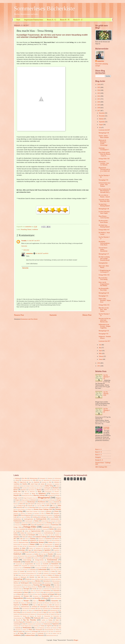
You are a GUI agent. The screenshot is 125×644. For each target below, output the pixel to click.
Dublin (43, 511)
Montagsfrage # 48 (104, 209)
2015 (99, 366)
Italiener (31, 548)
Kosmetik (16, 558)
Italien (24, 548)
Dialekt (40, 508)
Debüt (59, 506)
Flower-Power (42, 523)
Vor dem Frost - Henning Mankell (104, 205)
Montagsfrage (18, 579)
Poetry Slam (37, 594)
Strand (40, 612)
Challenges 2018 (40, 504)
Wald (55, 626)
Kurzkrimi (38, 564)
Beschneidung (48, 492)
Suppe (45, 612)
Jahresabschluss (47, 548)
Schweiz (33, 608)
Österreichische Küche (51, 635)
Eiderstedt (16, 513)
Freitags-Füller (30, 527)
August (101, 125)
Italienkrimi (38, 548)
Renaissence (18, 601)
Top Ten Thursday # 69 (106, 410)
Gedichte (51, 529)
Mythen (23, 581)
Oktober (101, 119)
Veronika (24, 241)
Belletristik (32, 492)
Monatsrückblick (55, 577)
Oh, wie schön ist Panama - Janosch (104, 196)
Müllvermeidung (56, 581)
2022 (99, 96)
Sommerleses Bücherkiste (44, 8)
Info (25, 546)
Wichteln (54, 628)
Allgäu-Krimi (23, 482)
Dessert (26, 508)
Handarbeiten (49, 539)
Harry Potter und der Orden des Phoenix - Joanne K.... (104, 154)
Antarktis (16, 486)
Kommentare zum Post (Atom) (29, 319)
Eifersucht (23, 513)
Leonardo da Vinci (18, 568)
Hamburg (33, 539)
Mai (100, 348)
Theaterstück (56, 616)
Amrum (42, 484)
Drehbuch (29, 509)
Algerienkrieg (47, 480)
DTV (48, 506)
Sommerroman (38, 610)
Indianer (15, 546)
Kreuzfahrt (36, 558)
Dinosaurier (46, 508)
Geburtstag (45, 529)
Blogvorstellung (25, 500)
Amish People (34, 484)
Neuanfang (24, 229)
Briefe (17, 502)
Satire (51, 605)
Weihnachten (27, 628)
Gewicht (57, 533)
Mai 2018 (26, 575)
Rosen (29, 603)
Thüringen (46, 618)
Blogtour (17, 500)
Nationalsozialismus (37, 583)
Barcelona (23, 490)
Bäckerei (15, 504)
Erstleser (28, 517)
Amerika (25, 484)
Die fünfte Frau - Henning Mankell (104, 226)
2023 (99, 93)
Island (57, 546)
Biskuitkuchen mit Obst (27, 495)
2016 (99, 363)
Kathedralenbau (46, 552)
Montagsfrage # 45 (104, 331)
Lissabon (22, 571)
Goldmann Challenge (41, 537)
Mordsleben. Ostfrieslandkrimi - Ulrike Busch (104, 243)
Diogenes (53, 507)
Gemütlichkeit (30, 533)
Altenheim (44, 482)
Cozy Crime (37, 506)
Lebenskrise (32, 566)
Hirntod (15, 543)
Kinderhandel (29, 554)
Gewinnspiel (32, 535)
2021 (99, 99)
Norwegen (26, 589)
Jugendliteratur (17, 552)
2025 (99, 87)
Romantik (16, 603)
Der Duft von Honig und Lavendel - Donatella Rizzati (104, 259)
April (101, 351)
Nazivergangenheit (18, 585)
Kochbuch (40, 556)
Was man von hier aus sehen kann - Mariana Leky (105, 320)
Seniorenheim (56, 608)
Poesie (31, 594)
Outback (33, 593)
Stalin (23, 612)
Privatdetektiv (17, 596)
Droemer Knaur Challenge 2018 (43, 509)
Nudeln (40, 589)
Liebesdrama (33, 570)
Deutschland (33, 508)
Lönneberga (53, 573)
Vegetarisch (55, 624)
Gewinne (23, 535)
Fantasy (37, 521)
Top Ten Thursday (30, 620)
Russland (41, 603)
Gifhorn (47, 535)
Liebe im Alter (17, 570)
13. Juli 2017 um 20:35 (33, 241)
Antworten (24, 246)
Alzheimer (56, 482)
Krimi (16, 560)
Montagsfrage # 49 (104, 133)
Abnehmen (50, 478)
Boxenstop (47, 500)
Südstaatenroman (41, 614)
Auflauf (58, 486)
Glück (24, 537)
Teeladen (25, 616)
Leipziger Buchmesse (54, 566)
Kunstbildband (57, 562)
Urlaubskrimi (30, 624)
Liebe (57, 568)
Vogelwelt (49, 626)
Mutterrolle (48, 579)
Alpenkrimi (36, 482)
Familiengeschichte (41, 519)
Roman (29, 229)
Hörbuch (57, 544)
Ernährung (57, 515)
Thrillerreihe (37, 618)
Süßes (47, 614)
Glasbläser (57, 535)
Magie (20, 575)
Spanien (46, 610)
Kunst (49, 562)
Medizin (57, 575)
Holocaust (57, 543)
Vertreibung (36, 626)
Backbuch (56, 488)
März (101, 353)
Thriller (28, 618)
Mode (39, 577)
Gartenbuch (22, 529)
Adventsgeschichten (26, 480)
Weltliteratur (42, 628)
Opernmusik (38, 591)
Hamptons (41, 539)
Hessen (48, 540)
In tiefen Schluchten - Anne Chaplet (104, 213)
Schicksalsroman (25, 607)
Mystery (54, 579)
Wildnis (25, 630)
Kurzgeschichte (19, 564)
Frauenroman (55, 525)
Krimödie (28, 562)
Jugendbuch (47, 550)
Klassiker (50, 554)
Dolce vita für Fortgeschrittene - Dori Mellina (104, 284)
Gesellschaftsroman (48, 533)
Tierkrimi (59, 618)
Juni (100, 345)
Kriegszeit (57, 558)
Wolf (15, 631)
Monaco (46, 577)
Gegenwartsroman (36, 531)
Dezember (102, 113)
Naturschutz (56, 583)
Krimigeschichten (39, 560)
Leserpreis (37, 568)
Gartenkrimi (30, 529)
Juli (100, 128)
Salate (39, 605)
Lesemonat (27, 568)
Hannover (57, 539)
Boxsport (53, 500)
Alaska (40, 480)
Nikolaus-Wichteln (32, 587)
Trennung (27, 622)
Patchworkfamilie (50, 593)
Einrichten (30, 513)
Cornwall (30, 506)
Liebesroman (42, 569)
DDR (43, 506)
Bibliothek (27, 494)
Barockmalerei (31, 490)
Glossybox (16, 537)
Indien (21, 546)
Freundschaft (46, 527)
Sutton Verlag (51, 612)
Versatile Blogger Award (26, 626)
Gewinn (16, 535)
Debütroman (19, 508)
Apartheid (22, 486)
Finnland (17, 523)
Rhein (34, 601)
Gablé (16, 529)
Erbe (34, 515)
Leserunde (44, 568)
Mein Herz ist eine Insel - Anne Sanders (104, 309)
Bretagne (59, 500)
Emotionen (56, 513)
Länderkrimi (46, 573)
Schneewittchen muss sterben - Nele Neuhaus (104, 185)
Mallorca (50, 575)
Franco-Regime (58, 523)
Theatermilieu (47, 616)
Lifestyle (15, 571)
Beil (26, 492)
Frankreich (25, 525)
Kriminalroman (52, 560)
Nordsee (40, 587)
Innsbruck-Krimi (32, 546)
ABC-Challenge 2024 (101, 467)
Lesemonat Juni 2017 (104, 341)
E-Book (56, 511)
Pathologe (57, 593)
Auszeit (40, 488)
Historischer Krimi (24, 543)
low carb (48, 633)
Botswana (40, 500)
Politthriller (45, 594)
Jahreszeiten (56, 548)
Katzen (53, 552)
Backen (16, 490)
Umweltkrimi (49, 622)
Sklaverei (25, 610)
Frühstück (54, 527)
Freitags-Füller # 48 (104, 159)
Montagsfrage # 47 (104, 254)
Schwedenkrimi (26, 608)
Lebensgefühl (24, 566)
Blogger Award (17, 498)
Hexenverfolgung (56, 540)
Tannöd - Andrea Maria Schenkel (104, 137)
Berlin (39, 492)
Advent (17, 480)
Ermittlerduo (50, 515)
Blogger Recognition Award (30, 498)
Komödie (57, 556)
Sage (34, 605)
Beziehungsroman (17, 494)
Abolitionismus (58, 478)
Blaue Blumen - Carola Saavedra (104, 217)
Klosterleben (32, 556)
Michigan (16, 577)
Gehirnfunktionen (48, 531)
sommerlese (30, 253)
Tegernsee (32, 616)
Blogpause (58, 498)
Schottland (34, 607)
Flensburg (30, 523)
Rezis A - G (52, 20)
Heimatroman (42, 540)
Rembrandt (59, 598)
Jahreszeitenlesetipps (19, 550)
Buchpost (50, 502)
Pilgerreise (26, 594)
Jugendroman (25, 552)
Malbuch (38, 575)
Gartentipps (38, 529)
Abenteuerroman (33, 478)
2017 (99, 111)
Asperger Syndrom (30, 486)
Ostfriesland (56, 591)
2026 (99, 84)
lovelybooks (40, 633)
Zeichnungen (35, 631)
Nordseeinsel (49, 587)
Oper (32, 591)
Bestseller (57, 492)
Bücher (21, 504)
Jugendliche (57, 550)
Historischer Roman (37, 542)
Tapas (58, 614)
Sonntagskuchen (103, 263)
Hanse (15, 540)
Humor (32, 544)
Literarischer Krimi (31, 571)
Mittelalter (32, 577)
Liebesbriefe (25, 570)
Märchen (38, 581)
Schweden (16, 608)
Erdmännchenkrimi (41, 515)
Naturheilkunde (48, 583)
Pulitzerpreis (56, 596)
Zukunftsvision (44, 631)
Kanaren (39, 552)
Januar (101, 359)
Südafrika (16, 614)
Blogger (58, 495)
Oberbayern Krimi (55, 589)
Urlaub (24, 624)
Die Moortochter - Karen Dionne (104, 222)
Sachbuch (25, 605)
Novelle (34, 589)
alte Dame (51, 631)
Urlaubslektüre (38, 624)
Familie (56, 517)
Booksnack (33, 500)
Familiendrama (17, 519)
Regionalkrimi (18, 598)
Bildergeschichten (55, 494)
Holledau (50, 543)
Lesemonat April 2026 (106, 428)
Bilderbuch (42, 493)
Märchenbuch (47, 581)
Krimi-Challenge (27, 560)
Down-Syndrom (22, 509)
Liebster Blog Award (55, 570)
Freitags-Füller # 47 (104, 230)
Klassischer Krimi (23, 556)
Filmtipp (59, 521)
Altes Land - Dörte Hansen (104, 267)
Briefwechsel (23, 502)
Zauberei (20, 631)
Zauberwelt (27, 631)
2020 (99, 102)
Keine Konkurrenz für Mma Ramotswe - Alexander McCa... (105, 191)
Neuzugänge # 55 (103, 296)
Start (18, 20)
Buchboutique (31, 502)
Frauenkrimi (47, 525)
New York (57, 585)
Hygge (41, 544)
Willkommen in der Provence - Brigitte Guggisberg (104, 326)
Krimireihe (17, 562)
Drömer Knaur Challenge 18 (33, 511)
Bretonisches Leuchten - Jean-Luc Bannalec (104, 163)
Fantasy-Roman (45, 521)
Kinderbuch (17, 554)
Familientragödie (29, 521)
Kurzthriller (46, 564)
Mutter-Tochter (40, 579)
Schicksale (16, 607)
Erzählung (35, 517)
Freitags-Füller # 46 (104, 275)
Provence (26, 596)
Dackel (54, 506)
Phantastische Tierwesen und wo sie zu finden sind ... (104, 170)
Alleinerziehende (56, 480)
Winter (30, 630)
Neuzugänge (46, 585)
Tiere (52, 618)
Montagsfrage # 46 (104, 293)
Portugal (52, 594)
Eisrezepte (37, 513)
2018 (99, 108)
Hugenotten (25, 544)
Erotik (15, 517)
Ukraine (43, 622)
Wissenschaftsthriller (49, 630)
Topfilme (43, 620)
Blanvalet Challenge (39, 495)
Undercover (57, 622)
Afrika (34, 480)
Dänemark (49, 511)
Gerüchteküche (38, 533)
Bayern (39, 490)
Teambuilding (17, 616)
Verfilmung (16, 626)
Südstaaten (33, 614)
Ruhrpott (34, 603)
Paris (42, 593)
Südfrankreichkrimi (24, 614)
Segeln (39, 608)
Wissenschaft (39, 630)
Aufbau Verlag (49, 486)
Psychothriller (45, 596)
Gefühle (26, 531)
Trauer (57, 620)
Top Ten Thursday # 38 (106, 377)
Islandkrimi (16, 548)
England (16, 515)
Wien (60, 628)
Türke (37, 622)
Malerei (44, 575)
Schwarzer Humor (54, 607)
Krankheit (29, 558)
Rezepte (26, 601)
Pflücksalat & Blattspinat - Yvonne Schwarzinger (103, 143)
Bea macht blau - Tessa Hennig (103, 279)
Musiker (33, 579)
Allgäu (15, 482)
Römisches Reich (55, 603)
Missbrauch (23, 577)
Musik (28, 579)
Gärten (27, 539)
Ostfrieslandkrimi (18, 593)
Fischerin (24, 523)
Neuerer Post (19, 315)
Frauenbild (39, 525)
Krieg (41, 558)
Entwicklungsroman (26, 515)
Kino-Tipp (43, 554)
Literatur (40, 571)
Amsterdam (49, 484)
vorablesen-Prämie (30, 635)
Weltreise (48, 628)
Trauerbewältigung (18, 622)
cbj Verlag (21, 633)
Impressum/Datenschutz (34, 20)
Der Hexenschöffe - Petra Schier (104, 289)
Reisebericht (29, 598)
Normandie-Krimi (17, 589)
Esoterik (50, 517)
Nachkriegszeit (25, 583)
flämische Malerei (31, 633)
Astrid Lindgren (40, 486)
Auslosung (16, 488)
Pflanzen (19, 594)
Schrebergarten (43, 607)
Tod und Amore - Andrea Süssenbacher (103, 249)
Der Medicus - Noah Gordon (104, 233)
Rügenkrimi (16, 605)
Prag (58, 594)
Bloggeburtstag (51, 495)
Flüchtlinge (49, 523)
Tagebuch (53, 614)
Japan (30, 550)
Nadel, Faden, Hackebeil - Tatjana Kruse (105, 300)
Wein (36, 628)
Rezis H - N (65, 20)
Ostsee (26, 592)
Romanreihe (55, 601)
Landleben (16, 566)
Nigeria (24, 587)
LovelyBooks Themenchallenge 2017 (28, 573)
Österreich (41, 635)
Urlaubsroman (47, 624)
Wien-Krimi (18, 630)
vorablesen (35, 229)
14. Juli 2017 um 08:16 (42, 253)
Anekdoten (57, 484)
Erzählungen (43, 517)
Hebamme (25, 540)
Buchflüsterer (42, 502)
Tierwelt (18, 620)
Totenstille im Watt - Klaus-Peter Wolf (104, 201)
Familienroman (18, 521)
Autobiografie (47, 488)
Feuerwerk (53, 521)
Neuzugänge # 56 (103, 180)
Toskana (50, 620)
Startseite (53, 315)
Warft (60, 626)
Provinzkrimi (36, 596)
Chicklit (47, 504)
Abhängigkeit (43, 478)
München (16, 583)
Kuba (39, 562)
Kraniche (22, 558)
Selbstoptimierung (46, 608)
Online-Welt (26, 591)
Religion (53, 598)
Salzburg (45, 605)
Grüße (21, 539)
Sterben (35, 612)
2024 (99, 90)
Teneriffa (39, 616)
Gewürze (41, 535)
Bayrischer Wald (56, 490)
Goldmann (30, 537)
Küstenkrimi (55, 564)
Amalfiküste (17, 484)
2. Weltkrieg (17, 478)
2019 (99, 105)
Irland (46, 546)
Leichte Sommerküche (42, 566)
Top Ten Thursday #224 (106, 394)
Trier (33, 622)
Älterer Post (87, 315)
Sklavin (30, 610)
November (102, 116)
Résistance (47, 603)
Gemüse (22, 533)
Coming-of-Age (21, 506)
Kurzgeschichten (29, 564)
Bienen (34, 494)
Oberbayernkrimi (17, 591)
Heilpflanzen (33, 540)
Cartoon (32, 504)
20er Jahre (24, 478)
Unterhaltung (17, 624)
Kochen (50, 556)
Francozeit (18, 525)
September (102, 122)
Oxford (38, 593)
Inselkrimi (40, 546)
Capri (27, 504)
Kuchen (44, 562)
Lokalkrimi (46, 571)
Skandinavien (17, 610)
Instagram (98, 457)
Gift (51, 535)
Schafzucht (57, 605)
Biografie (16, 495)
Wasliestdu (18, 628)
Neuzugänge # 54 (103, 334)
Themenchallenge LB (18, 618)
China (53, 504)
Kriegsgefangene (49, 558)
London (53, 571)
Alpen (30, 482)
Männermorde (30, 581)
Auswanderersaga (33, 488)
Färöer (60, 527)
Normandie (57, 587)
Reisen (46, 598)
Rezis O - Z (78, 20)
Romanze (23, 603)
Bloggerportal (44, 498)
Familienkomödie (55, 519)
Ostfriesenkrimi (47, 591)
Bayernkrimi (47, 490)
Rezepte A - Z (99, 460)
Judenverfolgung (38, 550)
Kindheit (36, 554)
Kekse (58, 552)
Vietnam (42, 626)
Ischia (51, 546)
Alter (50, 482)
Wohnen (58, 630)
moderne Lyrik (56, 633)
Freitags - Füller (17, 527)
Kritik (35, 562)
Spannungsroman (54, 610)
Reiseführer (38, 598)
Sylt (57, 612)
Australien (25, 488)
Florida (35, 523)
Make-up (32, 575)
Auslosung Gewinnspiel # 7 (104, 149)
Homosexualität (17, 544)
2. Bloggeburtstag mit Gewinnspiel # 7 (104, 271)
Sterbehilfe (29, 612)
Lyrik (40, 573)
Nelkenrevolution (27, 585)
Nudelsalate (46, 589)
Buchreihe (57, 502)
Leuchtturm (51, 568)
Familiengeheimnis (28, 519)
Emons (48, 513)
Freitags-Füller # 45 (104, 305)
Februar (101, 356)
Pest (14, 594)
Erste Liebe (21, 517)
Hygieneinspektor (49, 544)
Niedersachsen (17, 587)
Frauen (32, 525)
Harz (19, 540)
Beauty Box (17, 492)
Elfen (43, 513)
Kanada (33, 552)
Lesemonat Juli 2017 (104, 130)
